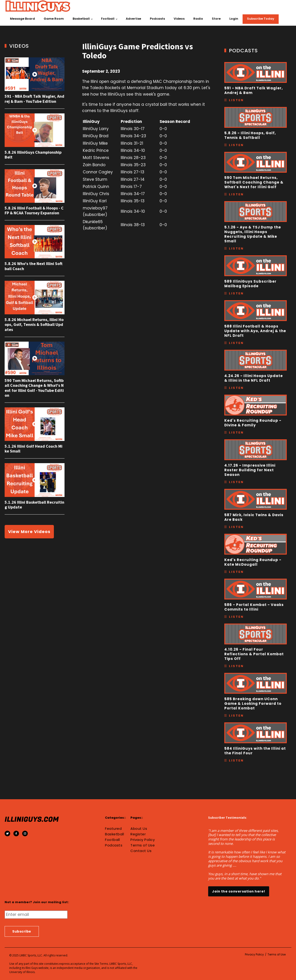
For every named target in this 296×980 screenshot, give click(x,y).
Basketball (81, 19)
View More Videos (29, 532)
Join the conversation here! (239, 891)
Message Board (22, 19)
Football (108, 19)
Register (138, 834)
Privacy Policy (143, 840)
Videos (179, 19)
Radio (198, 19)
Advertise (133, 19)
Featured (113, 829)
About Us (139, 829)
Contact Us (141, 851)
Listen (236, 100)
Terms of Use (143, 845)
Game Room (54, 19)
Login (234, 19)
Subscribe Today (261, 19)
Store (216, 19)
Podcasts (157, 19)
